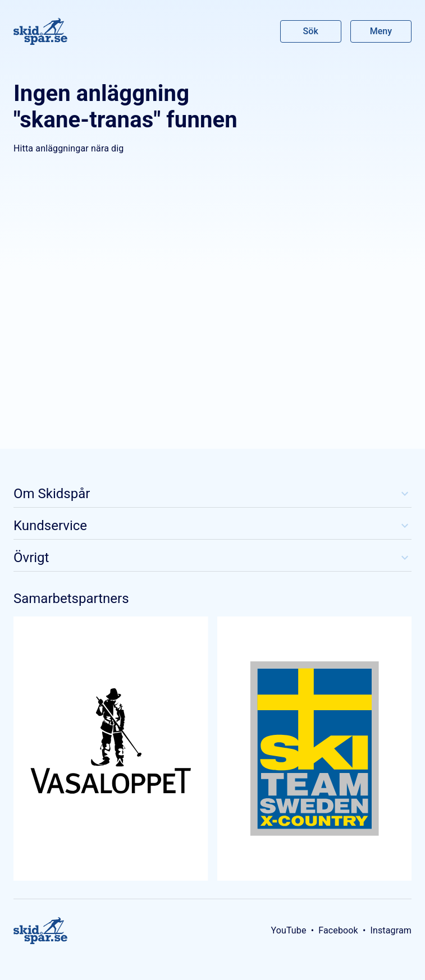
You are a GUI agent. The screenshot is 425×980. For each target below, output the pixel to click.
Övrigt (212, 558)
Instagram (391, 930)
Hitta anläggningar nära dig (68, 148)
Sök (311, 31)
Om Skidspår (212, 494)
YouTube (288, 930)
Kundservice (212, 526)
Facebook (338, 930)
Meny (381, 31)
